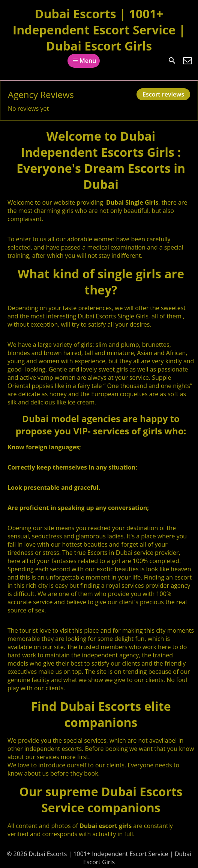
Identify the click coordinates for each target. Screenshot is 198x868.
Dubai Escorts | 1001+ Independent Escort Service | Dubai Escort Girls (99, 30)
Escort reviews (163, 94)
